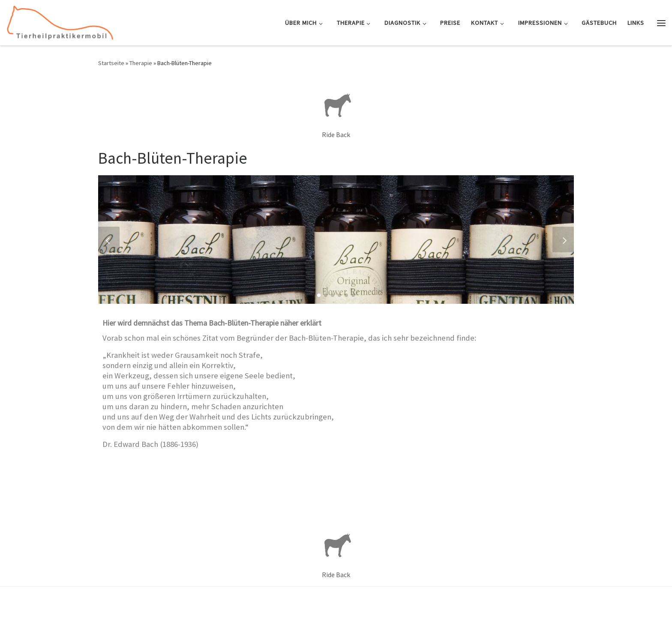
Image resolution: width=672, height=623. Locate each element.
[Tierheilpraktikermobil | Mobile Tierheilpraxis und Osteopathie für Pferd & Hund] (60, 21)
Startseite (111, 63)
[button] (319, 295)
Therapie (141, 63)
